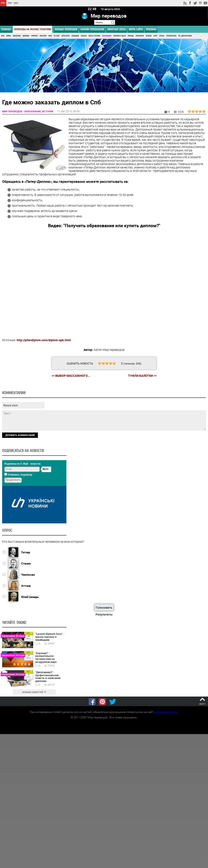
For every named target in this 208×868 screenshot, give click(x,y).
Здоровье (26, 36)
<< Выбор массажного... (71, 375)
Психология (140, 36)
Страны (162, 36)
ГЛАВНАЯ (6, 29)
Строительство (171, 36)
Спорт (155, 36)
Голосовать (104, 607)
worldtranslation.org (166, 712)
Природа (131, 36)
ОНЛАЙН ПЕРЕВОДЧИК (92, 29)
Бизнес (9, 36)
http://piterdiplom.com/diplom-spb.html (44, 340)
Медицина (75, 36)
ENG (16, 3)
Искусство (43, 36)
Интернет (34, 36)
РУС (3, 3)
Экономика (17, 36)
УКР (10, 3)
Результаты (104, 614)
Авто (3, 36)
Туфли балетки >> (142, 376)
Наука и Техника (94, 36)
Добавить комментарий (20, 435)
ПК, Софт (57, 36)
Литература (66, 36)
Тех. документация (185, 36)
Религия (149, 36)
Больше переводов (66, 29)
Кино (50, 36)
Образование (107, 36)
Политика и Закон (120, 36)
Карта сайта (136, 29)
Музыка (84, 36)
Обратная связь (116, 29)
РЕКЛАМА (151, 29)
